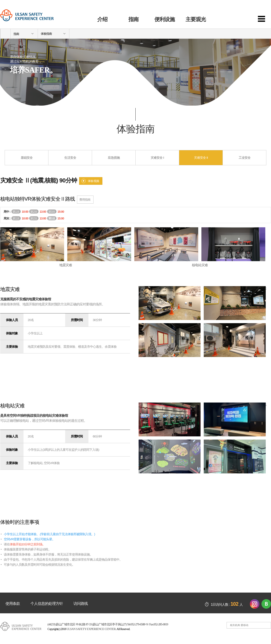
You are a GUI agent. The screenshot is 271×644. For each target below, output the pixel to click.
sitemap (264, 19)
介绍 (102, 19)
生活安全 (70, 158)
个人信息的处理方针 (47, 604)
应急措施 (114, 158)
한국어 (247, 7)
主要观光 (196, 19)
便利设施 (165, 19)
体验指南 (46, 34)
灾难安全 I (157, 158)
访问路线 (81, 604)
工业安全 (245, 158)
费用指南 (85, 200)
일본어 (256, 7)
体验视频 (94, 181)
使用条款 (13, 604)
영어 (266, 7)
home (6, 34)
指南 (133, 19)
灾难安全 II (201, 158)
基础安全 (27, 158)
